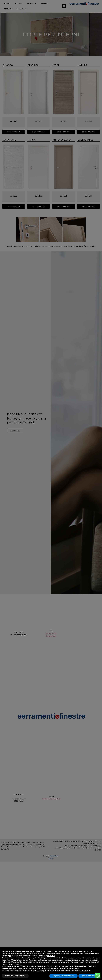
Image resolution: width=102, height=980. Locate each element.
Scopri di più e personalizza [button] (15, 976)
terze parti (33, 958)
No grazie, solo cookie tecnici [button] (63, 976)
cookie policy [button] (51, 956)
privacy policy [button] (88, 951)
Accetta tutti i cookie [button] (89, 976)
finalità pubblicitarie (19, 962)
